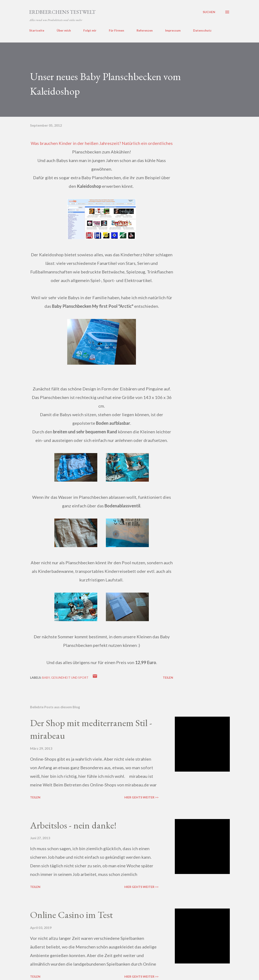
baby (46, 677)
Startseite (37, 30)
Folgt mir (90, 30)
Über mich (64, 30)
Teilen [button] (168, 677)
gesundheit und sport (70, 677)
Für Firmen (117, 30)
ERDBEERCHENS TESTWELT (62, 12)
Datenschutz (202, 30)
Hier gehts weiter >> (141, 797)
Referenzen (145, 30)
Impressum (173, 30)
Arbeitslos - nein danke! (73, 825)
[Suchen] (209, 12)
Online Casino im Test (71, 915)
